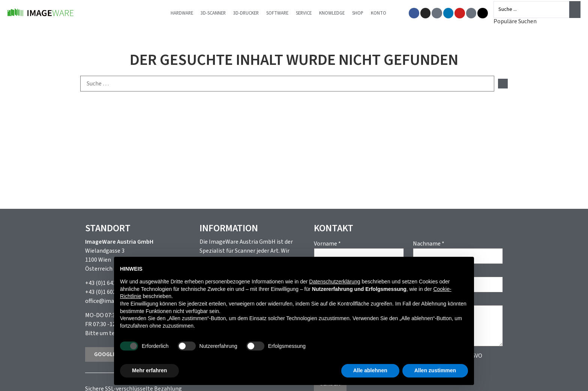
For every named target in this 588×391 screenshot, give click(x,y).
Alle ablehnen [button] (370, 370)
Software (283, 13)
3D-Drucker (251, 13)
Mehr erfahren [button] (149, 370)
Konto (384, 13)
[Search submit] (575, 9)
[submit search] (503, 84)
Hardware (187, 13)
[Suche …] (287, 84)
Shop (363, 13)
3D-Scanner (218, 13)
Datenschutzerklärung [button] (334, 282)
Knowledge (337, 13)
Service (309, 13)
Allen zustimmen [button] (435, 370)
